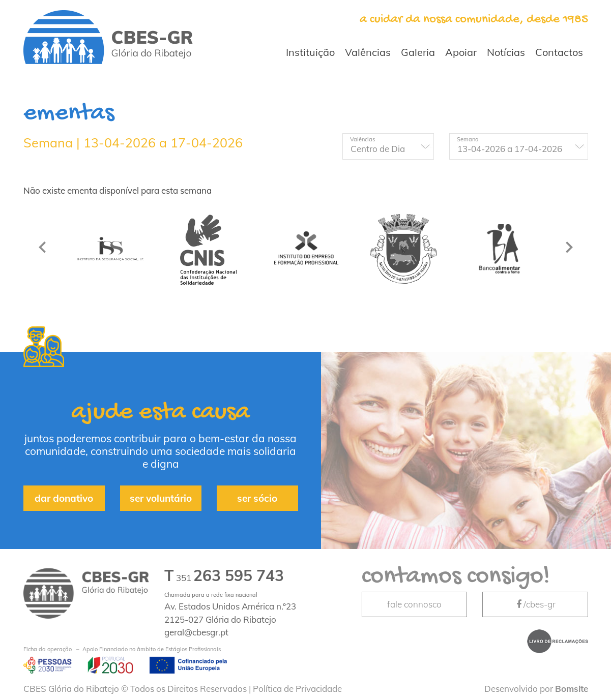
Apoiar (461, 52)
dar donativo (64, 498)
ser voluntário (161, 498)
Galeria (418, 52)
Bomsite (572, 689)
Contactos (559, 52)
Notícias (506, 52)
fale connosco (414, 604)
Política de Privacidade (297, 689)
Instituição (310, 52)
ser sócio (257, 498)
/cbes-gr (535, 604)
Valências (368, 52)
